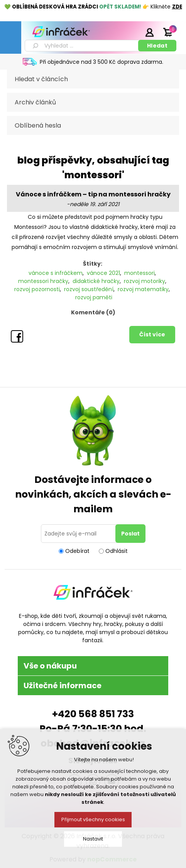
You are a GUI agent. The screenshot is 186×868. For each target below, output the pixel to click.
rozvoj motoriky (145, 281)
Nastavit (93, 839)
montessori (139, 273)
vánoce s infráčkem (56, 273)
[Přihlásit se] (79, 534)
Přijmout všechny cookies (93, 819)
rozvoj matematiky (143, 289)
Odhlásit (117, 551)
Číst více (152, 334)
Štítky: (93, 264)
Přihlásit (149, 32)
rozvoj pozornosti (37, 289)
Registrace (130, 32)
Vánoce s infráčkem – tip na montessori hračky (93, 194)
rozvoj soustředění (89, 289)
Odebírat (77, 551)
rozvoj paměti (94, 297)
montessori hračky (43, 281)
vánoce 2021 (103, 273)
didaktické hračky (96, 281)
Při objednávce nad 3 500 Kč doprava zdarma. (101, 62)
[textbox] (83, 46)
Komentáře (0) (93, 312)
